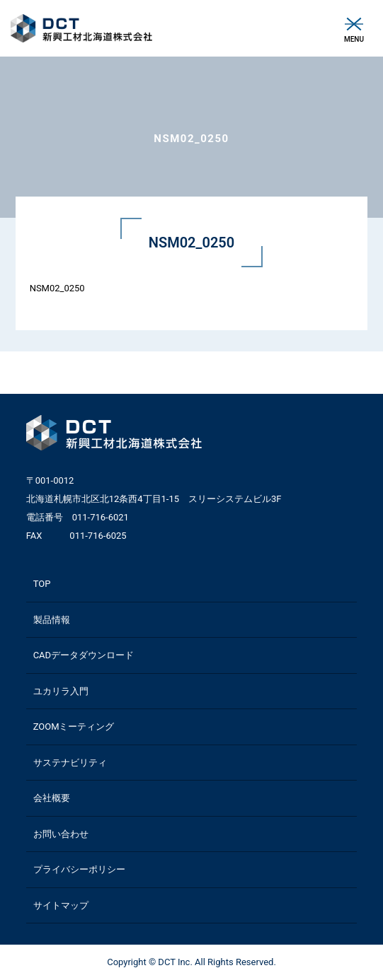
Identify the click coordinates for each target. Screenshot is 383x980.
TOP (42, 584)
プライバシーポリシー (79, 869)
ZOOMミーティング (74, 727)
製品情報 (52, 620)
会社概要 (52, 798)
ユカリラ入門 (61, 691)
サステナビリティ (70, 763)
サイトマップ (61, 905)
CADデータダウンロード (84, 655)
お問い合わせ (61, 834)
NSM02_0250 (57, 288)
